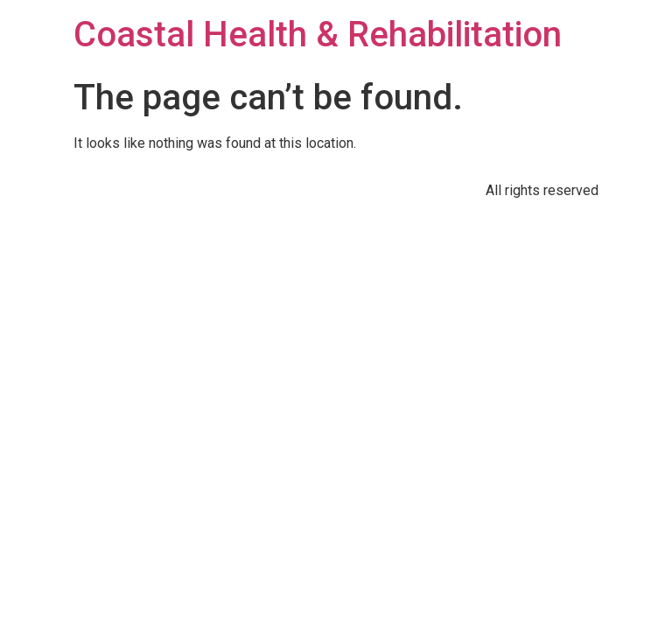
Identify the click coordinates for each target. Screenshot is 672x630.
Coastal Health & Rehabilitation (318, 35)
